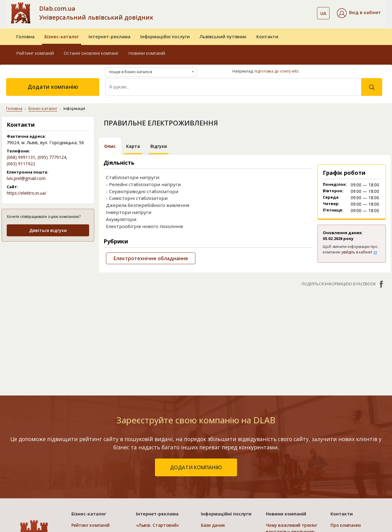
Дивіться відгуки (48, 230)
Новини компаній (147, 53)
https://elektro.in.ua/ (26, 193)
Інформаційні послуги (165, 37)
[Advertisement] (48, 285)
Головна (25, 37)
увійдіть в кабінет (359, 252)
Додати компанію (53, 87)
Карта (133, 146)
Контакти (267, 37)
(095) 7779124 (52, 157)
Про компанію (346, 525)
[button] (359, 13)
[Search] (233, 87)
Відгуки (159, 146)
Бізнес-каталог (62, 37)
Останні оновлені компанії (91, 53)
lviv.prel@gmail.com (26, 178)
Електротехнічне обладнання (151, 258)
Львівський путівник (223, 37)
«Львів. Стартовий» (157, 525)
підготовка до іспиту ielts (277, 71)
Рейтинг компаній (35, 53)
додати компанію (196, 467)
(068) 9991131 (21, 157)
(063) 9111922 (21, 164)
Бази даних (213, 525)
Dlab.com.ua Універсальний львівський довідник (96, 13)
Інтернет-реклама (109, 37)
